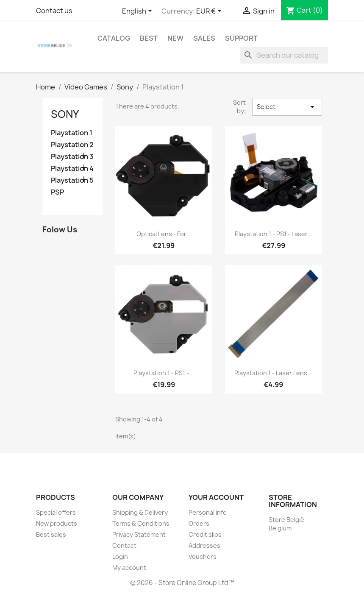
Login (120, 556)
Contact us (54, 11)
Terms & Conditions (141, 523)
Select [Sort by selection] (287, 107)
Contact (124, 545)
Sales (204, 38)
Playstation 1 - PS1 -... (164, 373)
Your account (216, 497)
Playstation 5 (72, 180)
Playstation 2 (72, 145)
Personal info (208, 512)
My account (129, 568)
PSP (57, 192)
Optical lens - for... (164, 234)
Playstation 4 (72, 169)
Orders (199, 523)
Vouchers (203, 556)
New (175, 38)
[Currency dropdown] (210, 11)
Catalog (114, 38)
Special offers (56, 512)
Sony (65, 114)
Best (149, 38)
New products (57, 523)
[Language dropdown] (139, 11)
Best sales (51, 534)
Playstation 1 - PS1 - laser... (274, 234)
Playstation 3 (72, 157)
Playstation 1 (72, 133)
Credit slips (205, 534)
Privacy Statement (139, 534)
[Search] (284, 55)
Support (241, 38)
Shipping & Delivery (140, 512)
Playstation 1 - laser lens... (273, 373)
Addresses (204, 545)
